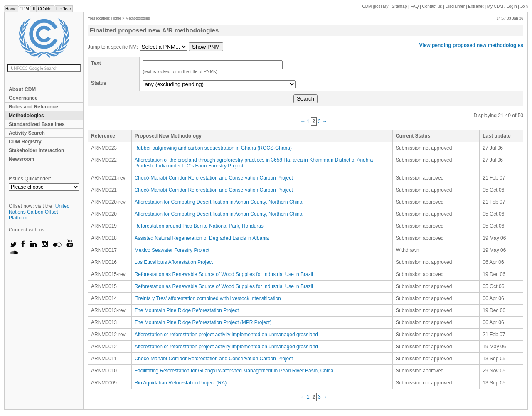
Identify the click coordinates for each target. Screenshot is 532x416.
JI (33, 9)
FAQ (414, 6)
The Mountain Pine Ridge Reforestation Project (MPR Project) (203, 322)
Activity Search (27, 133)
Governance (23, 98)
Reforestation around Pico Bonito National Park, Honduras (199, 226)
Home (11, 9)
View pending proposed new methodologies (471, 45)
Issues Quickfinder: (30, 179)
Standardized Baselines (37, 124)
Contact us (432, 6)
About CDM (22, 89)
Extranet (476, 6)
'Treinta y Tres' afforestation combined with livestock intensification (208, 298)
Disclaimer (455, 6)
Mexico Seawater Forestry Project (172, 250)
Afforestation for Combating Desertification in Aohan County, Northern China (219, 202)
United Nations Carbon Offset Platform (39, 212)
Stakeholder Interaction (36, 150)
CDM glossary (376, 6)
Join (524, 6)
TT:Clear (63, 9)
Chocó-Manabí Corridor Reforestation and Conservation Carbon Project (214, 178)
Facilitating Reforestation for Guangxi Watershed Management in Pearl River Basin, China (234, 371)
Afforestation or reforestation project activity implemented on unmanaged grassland (226, 335)
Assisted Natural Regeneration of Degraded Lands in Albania (202, 238)
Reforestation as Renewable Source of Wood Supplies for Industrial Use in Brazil (224, 274)
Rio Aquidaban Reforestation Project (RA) (181, 383)
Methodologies (26, 116)
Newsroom (21, 159)
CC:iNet (45, 9)
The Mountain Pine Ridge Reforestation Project (187, 310)
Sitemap (400, 6)
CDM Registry (25, 142)
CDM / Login (502, 6)
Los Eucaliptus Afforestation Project (174, 262)
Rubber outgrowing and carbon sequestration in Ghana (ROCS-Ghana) (213, 148)
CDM (24, 9)
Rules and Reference (33, 107)
